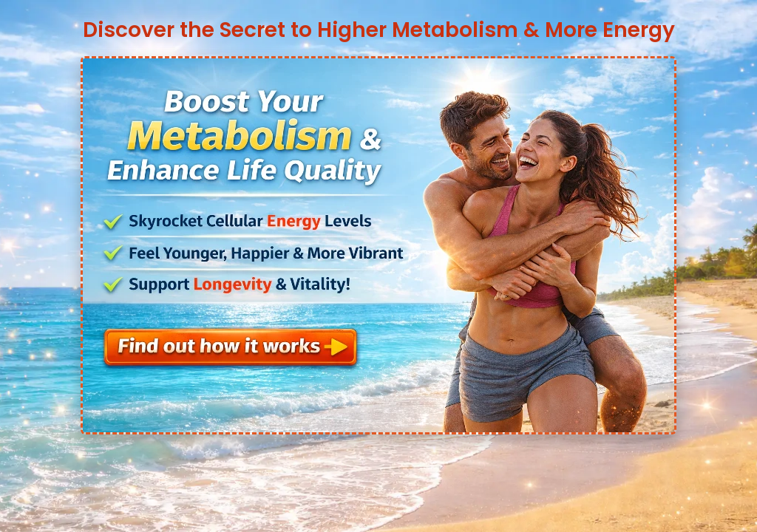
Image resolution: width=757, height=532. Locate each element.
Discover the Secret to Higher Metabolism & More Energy (379, 30)
